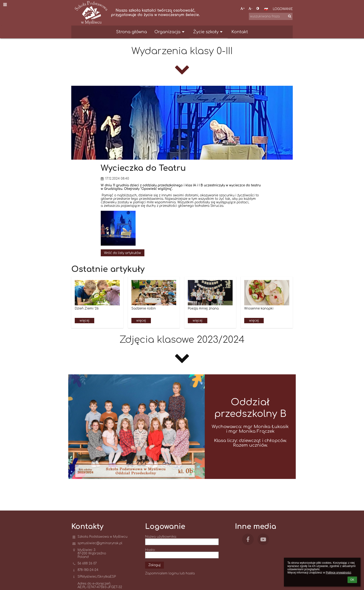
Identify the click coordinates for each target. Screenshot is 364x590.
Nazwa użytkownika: (161, 537)
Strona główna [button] (132, 32)
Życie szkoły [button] (209, 32)
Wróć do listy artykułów (122, 253)
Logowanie (283, 9)
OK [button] (352, 580)
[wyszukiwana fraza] (271, 16)
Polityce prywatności (338, 573)
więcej (84, 321)
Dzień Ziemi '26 (87, 308)
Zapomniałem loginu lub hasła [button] (170, 573)
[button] (266, 9)
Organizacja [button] (170, 32)
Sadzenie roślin (144, 308)
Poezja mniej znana (203, 308)
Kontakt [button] (240, 32)
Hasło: (150, 550)
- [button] (250, 8)
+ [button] (242, 8)
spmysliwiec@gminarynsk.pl (100, 543)
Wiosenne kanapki (259, 308)
